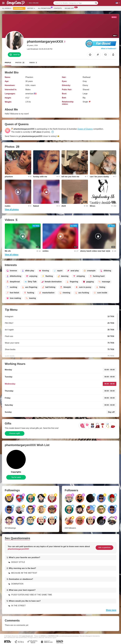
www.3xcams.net (28, 636)
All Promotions (45, 8)
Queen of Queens (85, 129)
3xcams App (70, 8)
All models (7, 8)
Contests (58, 8)
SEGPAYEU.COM (53, 636)
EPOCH (43, 636)
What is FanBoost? (109, 49)
